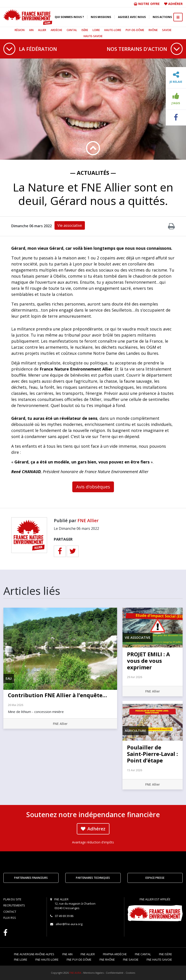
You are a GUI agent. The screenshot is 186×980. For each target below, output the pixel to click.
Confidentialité (115, 973)
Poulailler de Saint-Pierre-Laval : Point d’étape (152, 754)
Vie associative (70, 225)
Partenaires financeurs (31, 878)
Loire (96, 30)
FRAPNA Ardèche (115, 954)
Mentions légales (93, 973)
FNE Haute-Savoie (159, 960)
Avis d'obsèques (93, 487)
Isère (85, 30)
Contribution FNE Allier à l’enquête (57, 695)
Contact (10, 912)
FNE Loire (21, 960)
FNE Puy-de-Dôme (79, 960)
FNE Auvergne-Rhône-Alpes (34, 954)
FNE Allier (88, 520)
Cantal (72, 30)
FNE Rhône (107, 960)
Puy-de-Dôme (135, 30)
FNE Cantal (143, 954)
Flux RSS (10, 918)
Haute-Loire (113, 30)
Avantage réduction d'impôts (93, 842)
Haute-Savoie (93, 36)
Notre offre (147, 4)
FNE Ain (67, 954)
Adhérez (93, 829)
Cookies (130, 973)
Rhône (153, 30)
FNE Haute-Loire (47, 960)
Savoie (167, 30)
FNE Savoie (131, 960)
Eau (9, 678)
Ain (31, 30)
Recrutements (14, 905)
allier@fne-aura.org (69, 924)
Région (20, 30)
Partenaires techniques (93, 878)
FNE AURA (75, 973)
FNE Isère (166, 954)
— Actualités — (93, 173)
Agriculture (135, 731)
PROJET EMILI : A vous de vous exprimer (149, 661)
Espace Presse (155, 878)
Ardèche (56, 30)
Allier (42, 30)
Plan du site (12, 899)
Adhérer (175, 4)
